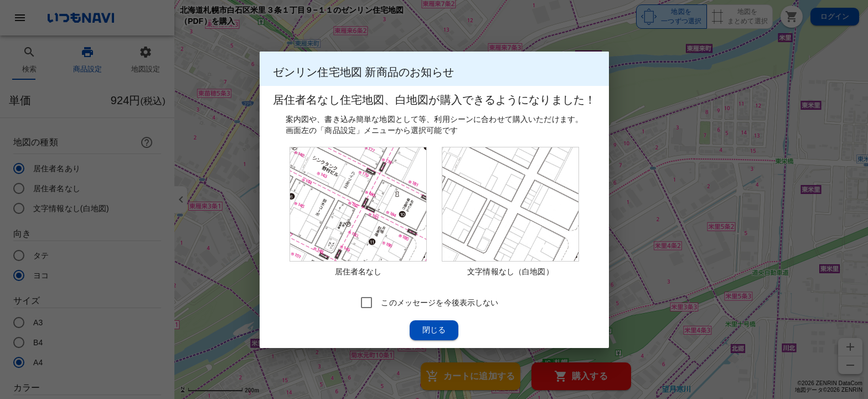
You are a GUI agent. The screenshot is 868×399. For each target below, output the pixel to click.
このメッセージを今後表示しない (440, 302)
